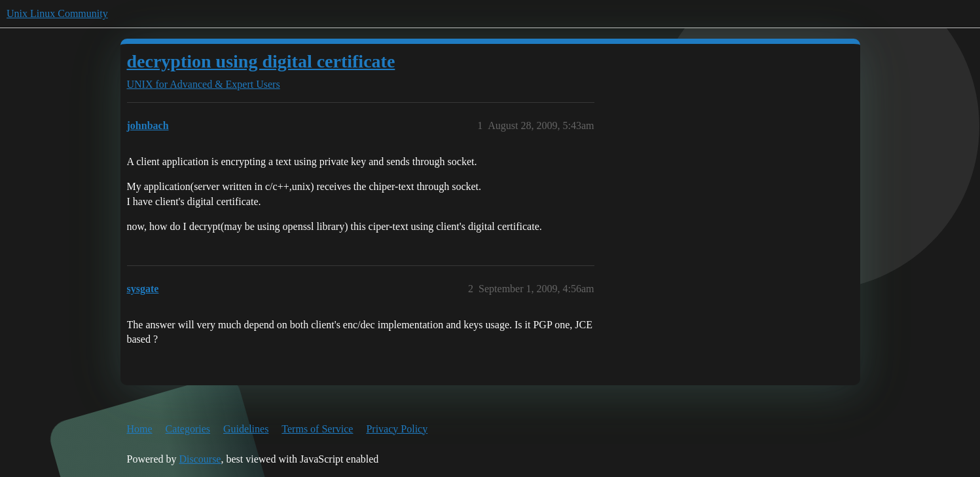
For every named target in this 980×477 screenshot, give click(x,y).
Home (140, 429)
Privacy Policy (397, 429)
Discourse (200, 459)
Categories (188, 429)
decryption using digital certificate (261, 61)
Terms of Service (317, 429)
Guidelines (246, 429)
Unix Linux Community (57, 13)
